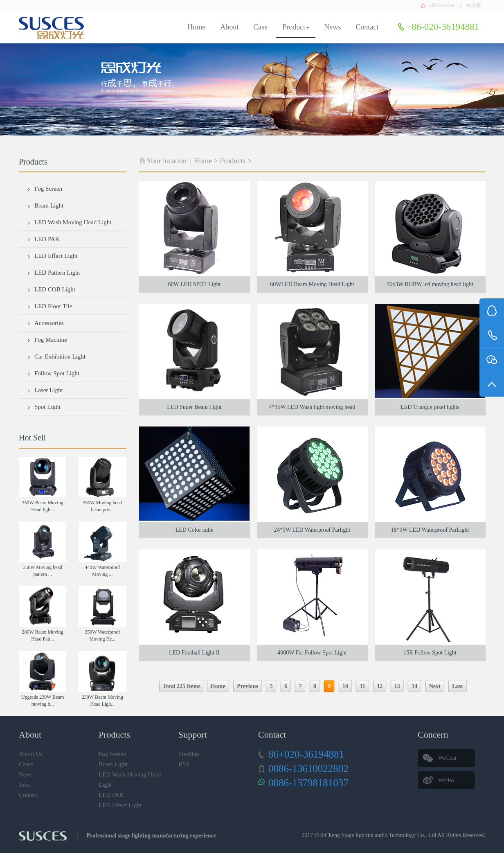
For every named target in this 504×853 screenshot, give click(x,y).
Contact (367, 27)
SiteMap (189, 754)
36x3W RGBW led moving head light (430, 284)
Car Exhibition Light (56, 357)
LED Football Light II (194, 653)
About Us (31, 754)
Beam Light (45, 205)
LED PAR (43, 239)
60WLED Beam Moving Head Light (312, 284)
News (332, 27)
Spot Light (44, 407)
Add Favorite (441, 5)
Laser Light (45, 390)
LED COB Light (51, 289)
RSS (184, 764)
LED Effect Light (52, 256)
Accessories (45, 323)
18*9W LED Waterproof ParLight (430, 530)
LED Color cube (195, 530)
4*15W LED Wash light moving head (312, 407)
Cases (26, 764)
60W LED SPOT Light (195, 284)
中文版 (474, 5)
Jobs (24, 785)
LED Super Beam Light (194, 407)
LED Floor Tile (50, 306)
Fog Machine (47, 340)
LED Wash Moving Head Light (69, 222)
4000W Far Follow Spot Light (312, 653)
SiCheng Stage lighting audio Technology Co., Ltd (378, 835)
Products (233, 161)
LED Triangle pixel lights (430, 407)
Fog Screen (45, 189)
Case (260, 27)
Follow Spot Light (53, 373)
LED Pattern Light (54, 273)
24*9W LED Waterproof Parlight (312, 530)
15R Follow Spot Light (430, 653)
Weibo (446, 780)
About (229, 27)
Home (196, 27)
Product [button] (296, 27)
